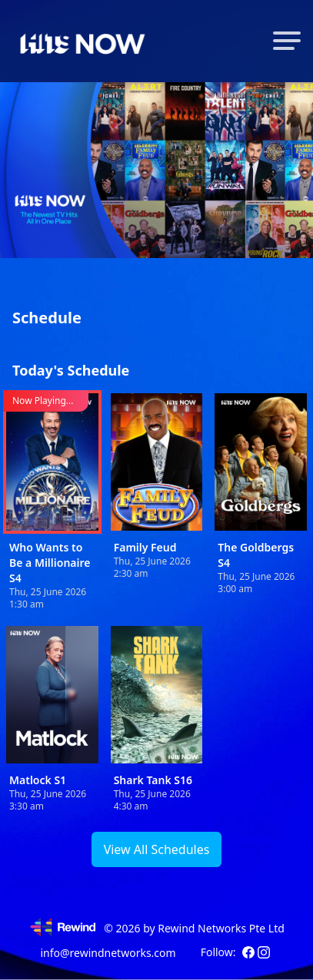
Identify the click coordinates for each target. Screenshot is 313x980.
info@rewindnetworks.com (108, 953)
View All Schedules (157, 849)
